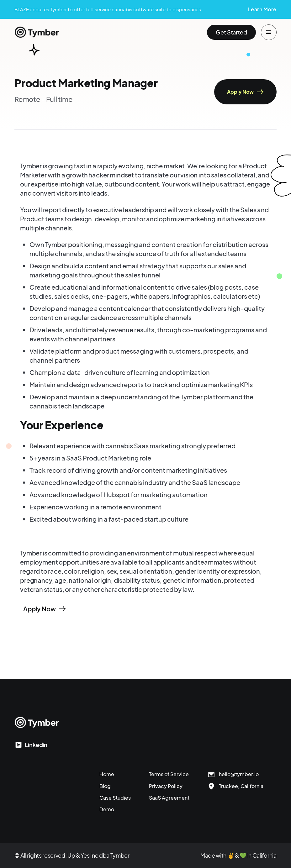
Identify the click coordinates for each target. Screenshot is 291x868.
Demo (107, 809)
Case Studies (115, 798)
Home (107, 774)
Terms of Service (169, 774)
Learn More (262, 9)
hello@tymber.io (239, 774)
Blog (105, 786)
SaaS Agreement (169, 798)
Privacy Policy (166, 786)
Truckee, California (241, 786)
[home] (37, 32)
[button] (269, 32)
